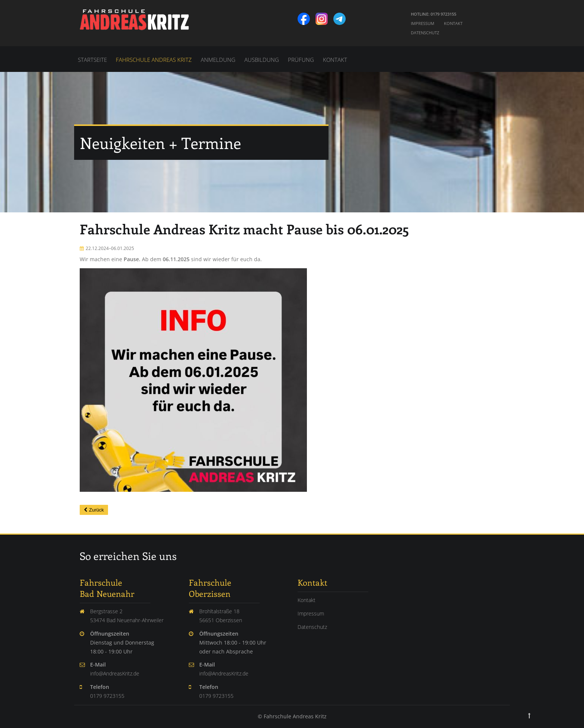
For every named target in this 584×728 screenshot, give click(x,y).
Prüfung (301, 60)
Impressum (423, 23)
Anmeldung (218, 60)
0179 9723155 (107, 696)
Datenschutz (425, 33)
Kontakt (453, 23)
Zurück (96, 510)
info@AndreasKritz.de (115, 673)
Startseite (92, 60)
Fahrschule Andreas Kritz (154, 60)
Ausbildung (262, 60)
